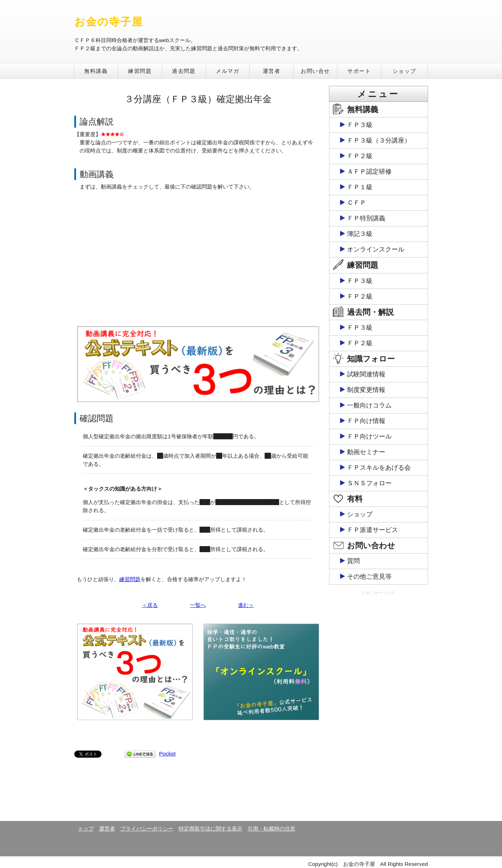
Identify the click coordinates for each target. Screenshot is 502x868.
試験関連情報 (366, 374)
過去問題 (184, 71)
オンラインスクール (376, 249)
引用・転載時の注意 (272, 829)
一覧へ (198, 605)
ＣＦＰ (357, 203)
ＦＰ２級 (360, 156)
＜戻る (150, 605)
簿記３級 (360, 234)
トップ (86, 829)
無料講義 (96, 71)
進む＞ (246, 605)
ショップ (404, 71)
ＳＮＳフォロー (369, 483)
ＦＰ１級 (360, 187)
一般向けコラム (369, 405)
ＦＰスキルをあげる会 (379, 468)
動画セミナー (366, 452)
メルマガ (227, 71)
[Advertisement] (379, 708)
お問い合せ (315, 71)
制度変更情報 (366, 390)
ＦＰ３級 (360, 125)
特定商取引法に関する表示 (210, 829)
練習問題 (140, 71)
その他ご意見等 (369, 577)
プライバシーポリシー (147, 829)
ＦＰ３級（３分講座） (379, 140)
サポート (359, 71)
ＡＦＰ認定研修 (369, 172)
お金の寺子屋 (109, 22)
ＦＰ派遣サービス (373, 530)
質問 (353, 561)
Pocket (168, 754)
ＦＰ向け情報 (366, 421)
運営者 (272, 71)
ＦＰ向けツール (369, 436)
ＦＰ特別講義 (366, 218)
